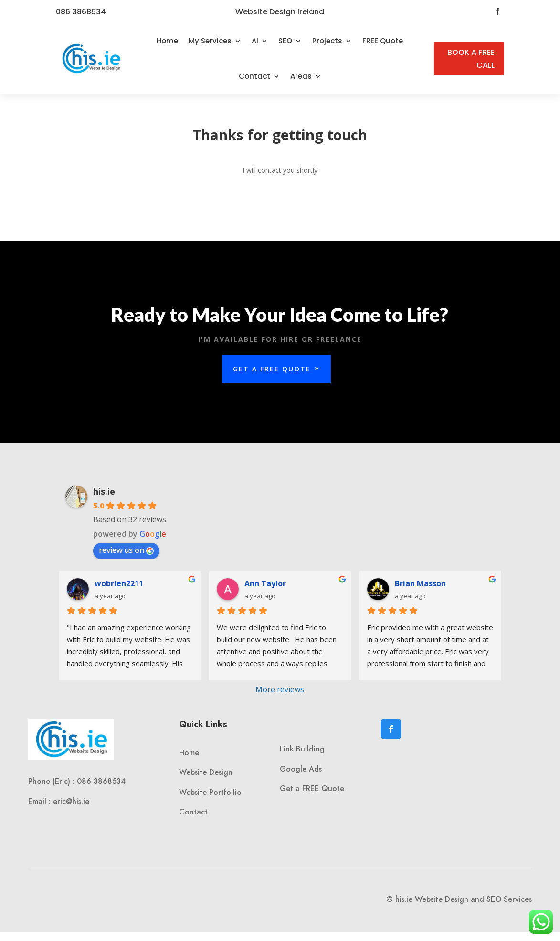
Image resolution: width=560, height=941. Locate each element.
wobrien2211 (119, 583)
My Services (210, 41)
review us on (126, 550)
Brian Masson (420, 583)
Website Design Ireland (280, 12)
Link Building (302, 749)
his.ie (104, 491)
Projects (327, 41)
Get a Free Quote (272, 369)
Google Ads (301, 769)
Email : (41, 801)
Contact (254, 76)
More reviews (280, 689)
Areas (301, 76)
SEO (285, 41)
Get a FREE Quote (312, 788)
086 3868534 (81, 12)
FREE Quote (383, 41)
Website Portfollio (210, 792)
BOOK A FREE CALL (471, 59)
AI (255, 41)
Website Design (206, 772)
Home (167, 41)
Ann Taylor (265, 583)
